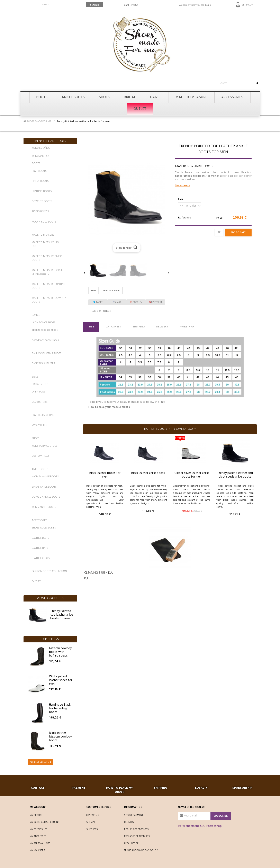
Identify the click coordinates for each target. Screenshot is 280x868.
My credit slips (38, 829)
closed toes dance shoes (45, 340)
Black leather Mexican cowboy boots (60, 737)
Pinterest (155, 302)
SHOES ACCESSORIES (44, 528)
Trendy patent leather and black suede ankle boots (235, 475)
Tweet (98, 302)
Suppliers (92, 829)
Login (208, 5)
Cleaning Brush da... (99, 573)
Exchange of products (137, 836)
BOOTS (36, 164)
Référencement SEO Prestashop (200, 826)
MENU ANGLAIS (41, 156)
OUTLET (36, 582)
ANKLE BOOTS (40, 469)
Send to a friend (112, 291)
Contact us (93, 815)
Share (117, 302)
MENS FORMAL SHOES (44, 446)
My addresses (38, 836)
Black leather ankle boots (148, 473)
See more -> (183, 186)
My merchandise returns (44, 822)
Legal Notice (131, 843)
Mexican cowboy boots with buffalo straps (60, 652)
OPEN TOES (38, 392)
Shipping (139, 327)
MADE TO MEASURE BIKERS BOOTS (47, 258)
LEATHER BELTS (40, 538)
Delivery (162, 327)
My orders (36, 815)
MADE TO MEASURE (43, 235)
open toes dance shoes (45, 330)
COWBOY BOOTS (42, 201)
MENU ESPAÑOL (41, 148)
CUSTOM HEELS (41, 456)
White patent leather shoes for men (61, 680)
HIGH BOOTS (39, 171)
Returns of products (136, 829)
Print (93, 291)
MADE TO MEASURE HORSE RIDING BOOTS (47, 272)
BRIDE (35, 377)
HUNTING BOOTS (42, 191)
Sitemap (91, 822)
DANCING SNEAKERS (43, 364)
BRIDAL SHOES (40, 384)
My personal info (40, 843)
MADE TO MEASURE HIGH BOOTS (46, 244)
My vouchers (37, 850)
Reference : (185, 218)
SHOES (36, 438)
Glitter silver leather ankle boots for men (192, 475)
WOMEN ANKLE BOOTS (45, 477)
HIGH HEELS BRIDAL (43, 415)
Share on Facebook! (102, 311)
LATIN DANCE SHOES (44, 323)
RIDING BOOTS (40, 212)
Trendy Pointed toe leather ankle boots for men (62, 615)
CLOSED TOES (40, 402)
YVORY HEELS (39, 425)
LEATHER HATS (40, 548)
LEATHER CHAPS (41, 558)
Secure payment (134, 815)
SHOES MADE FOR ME (37, 122)
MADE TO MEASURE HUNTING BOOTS (49, 286)
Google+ (136, 302)
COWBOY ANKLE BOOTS (46, 497)
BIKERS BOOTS (40, 181)
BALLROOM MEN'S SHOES (47, 354)
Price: (220, 218)
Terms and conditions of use (141, 850)
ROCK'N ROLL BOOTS (44, 222)
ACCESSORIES (40, 520)
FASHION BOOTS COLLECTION (49, 571)
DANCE (36, 315)
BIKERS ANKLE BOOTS (44, 487)
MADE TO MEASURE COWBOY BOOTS (49, 300)
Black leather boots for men (105, 475)
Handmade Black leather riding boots (60, 708)
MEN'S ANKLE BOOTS (44, 507)
